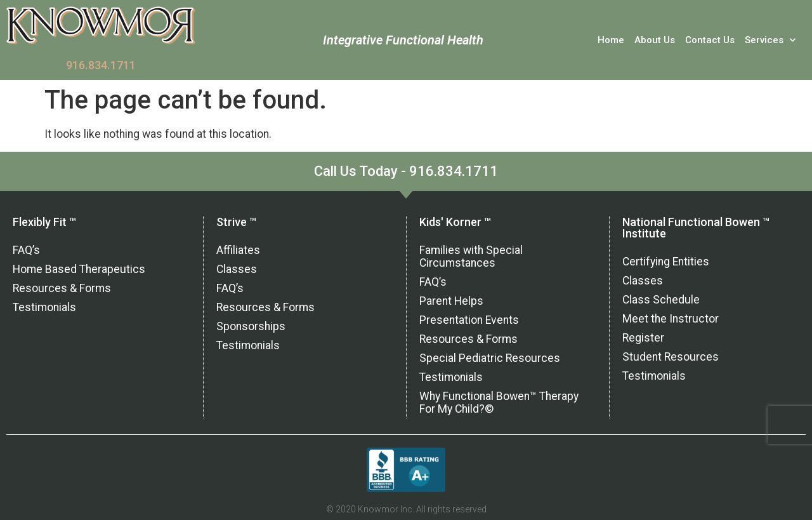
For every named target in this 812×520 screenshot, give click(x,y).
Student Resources (671, 357)
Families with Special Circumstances (471, 257)
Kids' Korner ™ (455, 222)
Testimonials (44, 307)
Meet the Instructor (671, 319)
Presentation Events (469, 320)
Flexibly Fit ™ (44, 222)
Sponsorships (251, 326)
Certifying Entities (666, 262)
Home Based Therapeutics (79, 269)
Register (643, 338)
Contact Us (710, 40)
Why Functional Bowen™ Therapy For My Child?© (499, 403)
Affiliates (238, 250)
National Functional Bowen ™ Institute (696, 228)
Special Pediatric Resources (490, 358)
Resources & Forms (62, 288)
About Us (655, 40)
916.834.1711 (101, 65)
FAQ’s (26, 250)
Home (611, 40)
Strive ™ (236, 222)
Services (770, 40)
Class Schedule (661, 300)
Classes (237, 269)
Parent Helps (451, 301)
